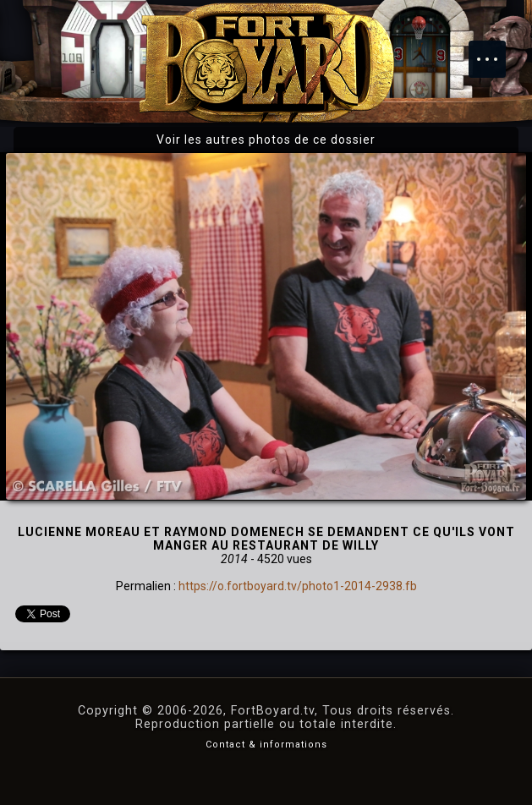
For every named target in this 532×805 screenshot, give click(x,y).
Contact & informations (266, 745)
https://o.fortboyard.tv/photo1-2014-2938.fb (298, 586)
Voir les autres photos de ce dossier (266, 140)
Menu (496, 51)
